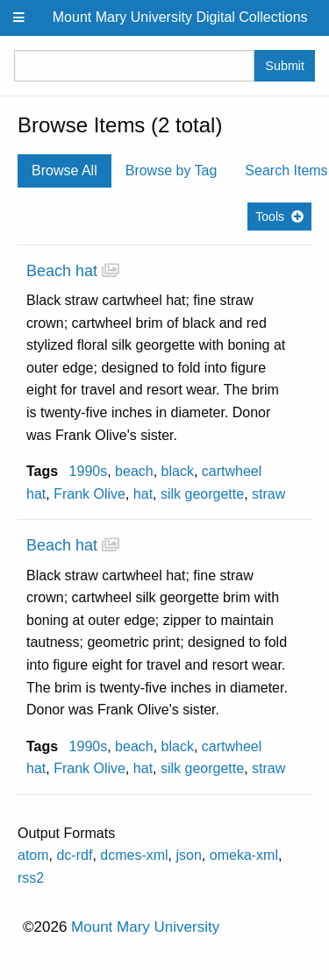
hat (143, 494)
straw (268, 494)
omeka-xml (244, 855)
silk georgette (202, 494)
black (178, 471)
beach (134, 471)
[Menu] (19, 18)
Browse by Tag (172, 170)
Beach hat (62, 271)
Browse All (64, 170)
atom (33, 855)
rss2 (31, 878)
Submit (285, 66)
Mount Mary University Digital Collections (180, 17)
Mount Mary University (145, 927)
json (189, 855)
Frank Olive (89, 494)
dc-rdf (74, 855)
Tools (270, 217)
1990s (89, 471)
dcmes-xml (134, 855)
